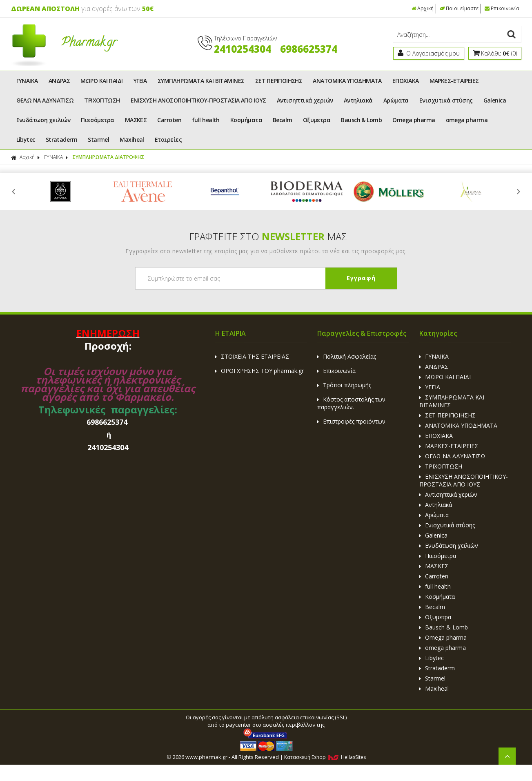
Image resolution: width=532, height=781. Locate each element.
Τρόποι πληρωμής (344, 385)
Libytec (26, 139)
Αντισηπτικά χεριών (305, 100)
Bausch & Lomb (361, 120)
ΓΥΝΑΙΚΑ (27, 81)
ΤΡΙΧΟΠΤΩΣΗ (102, 100)
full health (206, 120)
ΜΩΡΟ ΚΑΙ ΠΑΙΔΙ (101, 81)
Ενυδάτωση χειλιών (43, 120)
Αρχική (423, 8)
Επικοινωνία (502, 8)
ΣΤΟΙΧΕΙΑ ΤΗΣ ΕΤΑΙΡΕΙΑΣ (252, 356)
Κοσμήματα (246, 120)
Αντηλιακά (358, 100)
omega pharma (467, 120)
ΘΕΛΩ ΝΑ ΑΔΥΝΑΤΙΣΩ (45, 100)
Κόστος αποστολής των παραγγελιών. (351, 403)
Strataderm (62, 139)
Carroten (169, 120)
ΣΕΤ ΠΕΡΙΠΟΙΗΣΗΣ (279, 81)
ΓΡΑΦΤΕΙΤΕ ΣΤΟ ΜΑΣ (268, 236)
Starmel (98, 139)
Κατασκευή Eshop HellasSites (325, 757)
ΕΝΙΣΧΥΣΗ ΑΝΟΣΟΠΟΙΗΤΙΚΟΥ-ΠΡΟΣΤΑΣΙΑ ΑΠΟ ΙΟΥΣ (198, 100)
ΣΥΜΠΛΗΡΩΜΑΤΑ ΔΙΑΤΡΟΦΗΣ (108, 157)
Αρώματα (396, 100)
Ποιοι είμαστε (459, 8)
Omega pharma (414, 120)
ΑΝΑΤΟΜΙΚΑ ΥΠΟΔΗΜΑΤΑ (347, 81)
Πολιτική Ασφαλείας (347, 356)
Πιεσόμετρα (98, 120)
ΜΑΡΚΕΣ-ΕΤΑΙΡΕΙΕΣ (454, 81)
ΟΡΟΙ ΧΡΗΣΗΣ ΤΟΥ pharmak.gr (259, 371)
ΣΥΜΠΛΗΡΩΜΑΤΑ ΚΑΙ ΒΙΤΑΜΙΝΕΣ (201, 81)
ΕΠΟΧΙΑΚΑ (406, 81)
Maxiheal (132, 139)
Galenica (495, 100)
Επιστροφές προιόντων (351, 421)
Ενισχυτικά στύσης (446, 100)
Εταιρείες (168, 139)
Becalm (283, 120)
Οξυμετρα (317, 120)
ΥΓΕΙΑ (140, 81)
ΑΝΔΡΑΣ (59, 81)
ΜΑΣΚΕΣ (136, 120)
